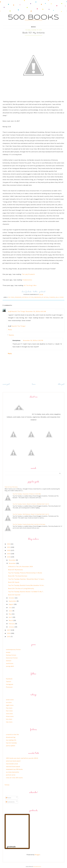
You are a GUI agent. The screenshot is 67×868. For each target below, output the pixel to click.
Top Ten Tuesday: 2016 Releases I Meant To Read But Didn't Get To (31, 514)
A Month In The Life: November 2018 (20, 567)
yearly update (11, 746)
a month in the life (12, 734)
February (12, 624)
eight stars (10, 705)
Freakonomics (27, 280)
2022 (9, 544)
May (10, 614)
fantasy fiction (11, 655)
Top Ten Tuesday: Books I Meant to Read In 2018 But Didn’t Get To (31, 504)
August (11, 604)
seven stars (10, 700)
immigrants (38, 297)
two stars (9, 722)
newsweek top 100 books (14, 769)
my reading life (11, 740)
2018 (9, 557)
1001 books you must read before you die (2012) (22, 758)
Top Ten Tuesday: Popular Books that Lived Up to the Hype (29, 524)
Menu (33, 27)
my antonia (45, 297)
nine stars (9, 714)
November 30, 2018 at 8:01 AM (36, 311)
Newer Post (6, 384)
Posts (9, 798)
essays (8, 652)
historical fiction (28, 297)
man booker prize (12, 764)
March (11, 620)
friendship (18, 297)
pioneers (52, 297)
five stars (11, 297)
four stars (9, 711)
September (13, 601)
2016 (9, 633)
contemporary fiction (13, 649)
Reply (10, 330)
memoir (9, 661)
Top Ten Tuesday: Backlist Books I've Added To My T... (26, 592)
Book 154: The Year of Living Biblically (21, 588)
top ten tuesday (11, 743)
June (11, 611)
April (11, 617)
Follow (7, 785)
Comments (10, 802)
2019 (9, 554)
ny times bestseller (13, 772)
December (12, 560)
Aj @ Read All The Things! (17, 311)
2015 (9, 637)
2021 (9, 547)
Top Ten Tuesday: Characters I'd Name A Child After (27, 494)
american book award (13, 761)
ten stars (9, 719)
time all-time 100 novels (14, 778)
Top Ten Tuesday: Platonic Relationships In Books (25, 573)
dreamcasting (11, 737)
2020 (9, 550)
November (12, 563)
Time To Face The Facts (11, 487)
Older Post (61, 384)
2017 (9, 630)
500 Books (34, 18)
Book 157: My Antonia (15, 570)
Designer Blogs (37, 867)
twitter (35, 292)
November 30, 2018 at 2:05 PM (33, 340)
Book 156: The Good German (18, 576)
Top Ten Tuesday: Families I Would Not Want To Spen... (27, 579)
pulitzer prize (11, 775)
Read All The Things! (18, 326)
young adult (10, 666)
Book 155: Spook (14, 582)
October (12, 598)
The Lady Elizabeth (28, 274)
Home (34, 384)
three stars (10, 716)
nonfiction (10, 663)
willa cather (60, 297)
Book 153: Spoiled (14, 595)
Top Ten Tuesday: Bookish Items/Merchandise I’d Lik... (26, 585)
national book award (13, 766)
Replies (12, 335)
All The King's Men (30, 285)
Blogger (37, 855)
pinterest (42, 292)
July (10, 608)
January (12, 627)
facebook (29, 292)
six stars (9, 702)
